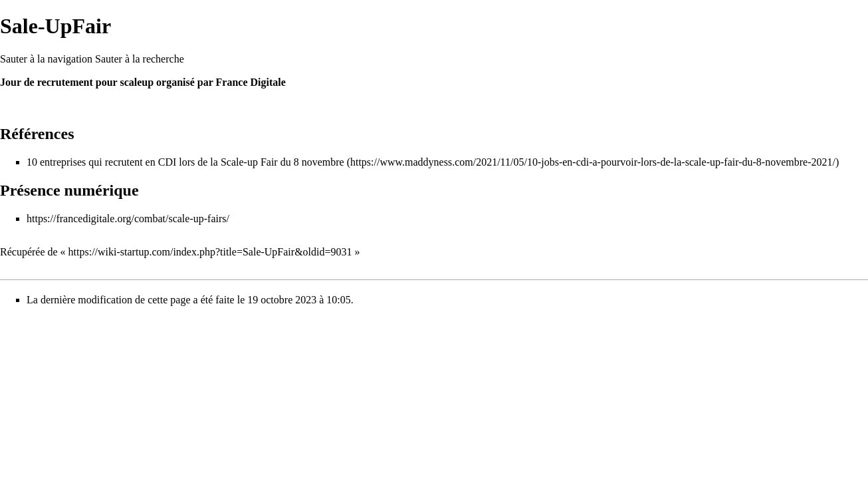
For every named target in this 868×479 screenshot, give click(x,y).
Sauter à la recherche (140, 59)
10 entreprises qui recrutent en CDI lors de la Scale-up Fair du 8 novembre (185, 162)
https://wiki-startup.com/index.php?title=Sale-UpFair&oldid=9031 (210, 252)
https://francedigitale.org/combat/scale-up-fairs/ (128, 219)
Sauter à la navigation (46, 59)
